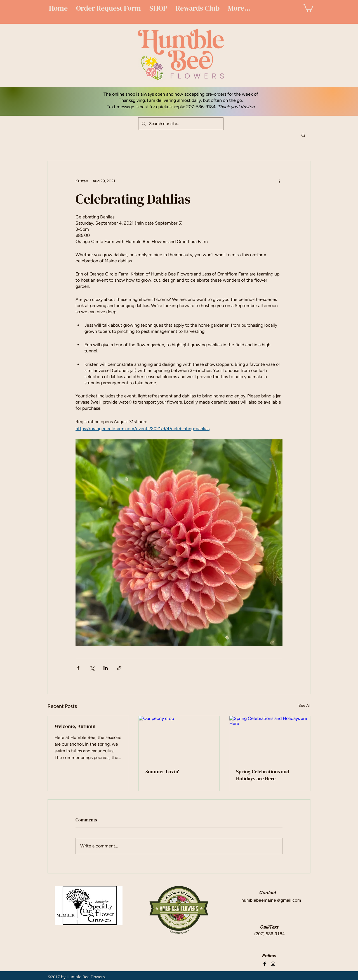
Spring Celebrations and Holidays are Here (263, 775)
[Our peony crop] (179, 739)
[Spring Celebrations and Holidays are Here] (270, 739)
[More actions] (279, 181)
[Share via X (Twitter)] (92, 668)
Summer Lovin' (162, 771)
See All (304, 705)
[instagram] (273, 964)
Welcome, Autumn (75, 726)
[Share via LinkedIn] (106, 668)
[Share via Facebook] (78, 668)
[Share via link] (119, 668)
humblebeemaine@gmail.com (271, 900)
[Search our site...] (180, 124)
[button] (308, 7)
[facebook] (265, 964)
